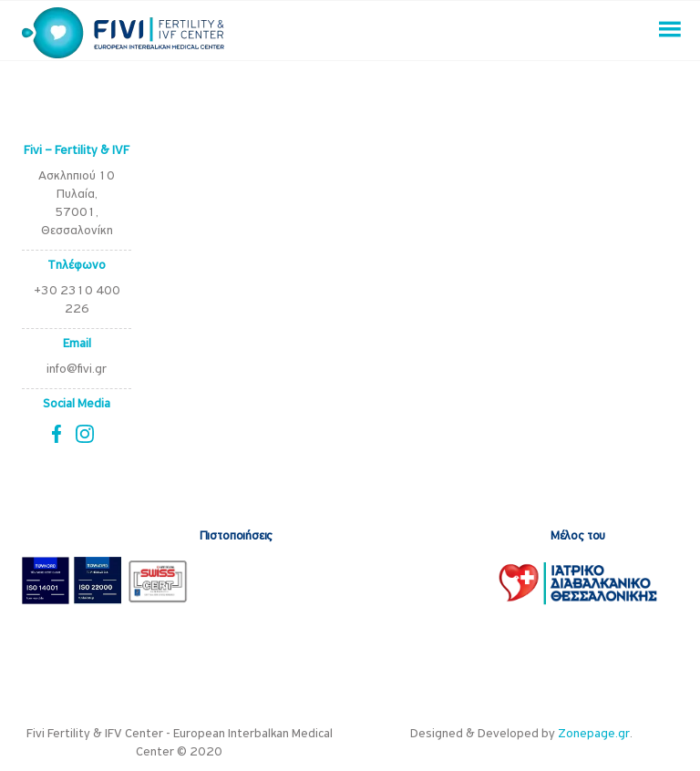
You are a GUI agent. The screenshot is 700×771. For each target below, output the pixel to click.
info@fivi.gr (77, 370)
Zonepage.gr (594, 734)
